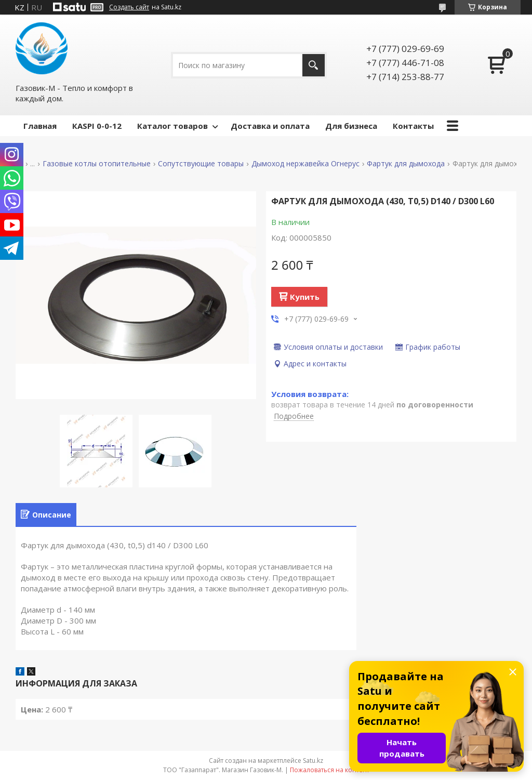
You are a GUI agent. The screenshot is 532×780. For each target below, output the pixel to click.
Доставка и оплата (270, 126)
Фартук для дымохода (406, 164)
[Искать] (314, 65)
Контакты (413, 126)
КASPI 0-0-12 (97, 126)
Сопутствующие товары (201, 164)
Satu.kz (313, 761)
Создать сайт (129, 7)
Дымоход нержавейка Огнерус (305, 164)
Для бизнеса (351, 126)
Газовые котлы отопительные (97, 164)
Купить (305, 297)
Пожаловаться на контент (330, 770)
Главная (40, 126)
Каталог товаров (172, 126)
